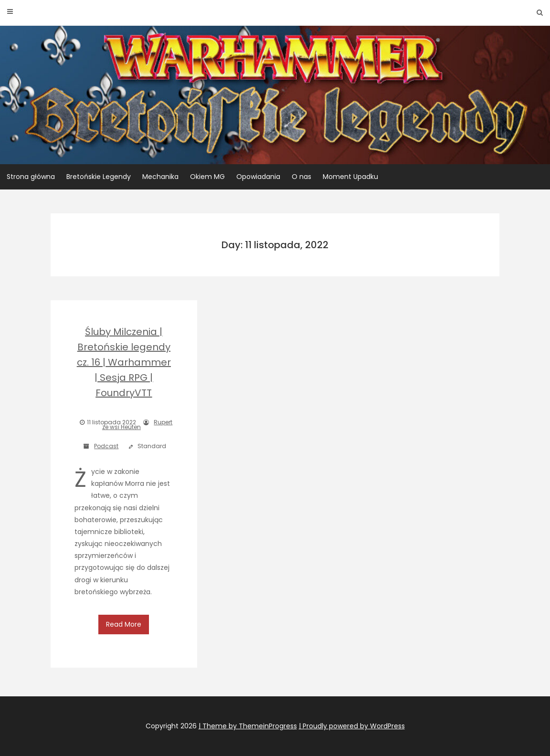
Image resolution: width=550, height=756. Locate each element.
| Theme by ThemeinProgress (248, 726)
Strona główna (31, 177)
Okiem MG (207, 177)
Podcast (106, 446)
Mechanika (160, 177)
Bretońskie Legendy (99, 177)
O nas (301, 177)
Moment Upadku (350, 177)
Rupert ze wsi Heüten (137, 425)
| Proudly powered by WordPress (352, 726)
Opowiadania (258, 177)
